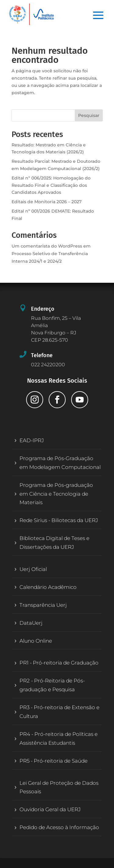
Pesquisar (89, 115)
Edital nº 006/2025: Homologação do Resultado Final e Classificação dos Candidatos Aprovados (51, 185)
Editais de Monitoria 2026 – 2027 (47, 202)
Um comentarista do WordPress (47, 246)
